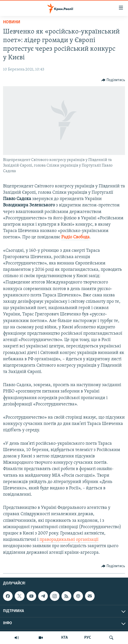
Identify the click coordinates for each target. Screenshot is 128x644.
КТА (65, 638)
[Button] (113, 80)
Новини (12, 22)
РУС (88, 638)
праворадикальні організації (69, 540)
